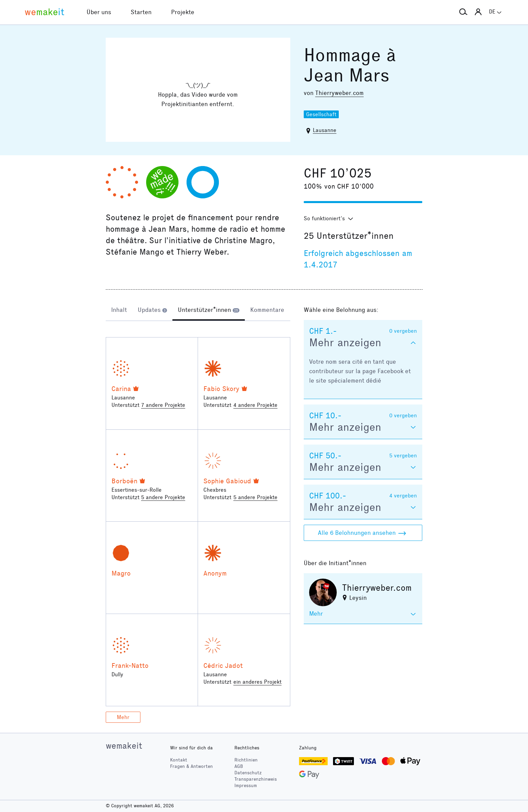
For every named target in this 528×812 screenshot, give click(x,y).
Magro (121, 573)
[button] (463, 12)
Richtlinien (246, 760)
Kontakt (179, 760)
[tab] (119, 311)
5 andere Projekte (163, 497)
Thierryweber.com (339, 93)
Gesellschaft (321, 114)
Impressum (246, 786)
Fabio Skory (221, 389)
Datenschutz (248, 773)
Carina (121, 389)
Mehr (123, 717)
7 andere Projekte (163, 405)
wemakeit (124, 746)
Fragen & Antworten (191, 766)
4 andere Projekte (255, 405)
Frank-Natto (130, 665)
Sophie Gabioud (227, 481)
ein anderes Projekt (257, 682)
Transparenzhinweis (256, 779)
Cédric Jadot (223, 665)
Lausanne (325, 130)
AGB (239, 766)
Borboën (124, 481)
